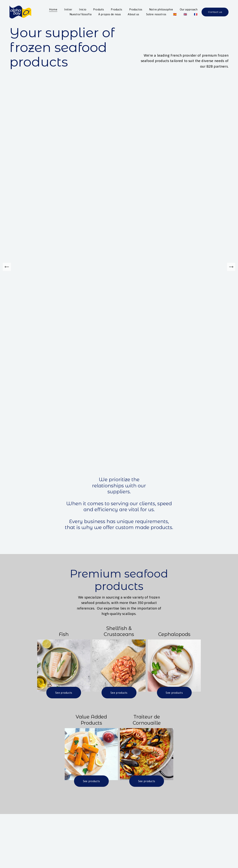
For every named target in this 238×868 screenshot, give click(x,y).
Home (53, 9)
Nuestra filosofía (81, 14)
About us (133, 14)
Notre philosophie (161, 9)
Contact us (215, 12)
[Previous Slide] (7, 267)
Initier (68, 9)
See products (64, 693)
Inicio (83, 9)
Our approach (189, 9)
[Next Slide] (231, 267)
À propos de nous (110, 14)
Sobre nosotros (156, 14)
